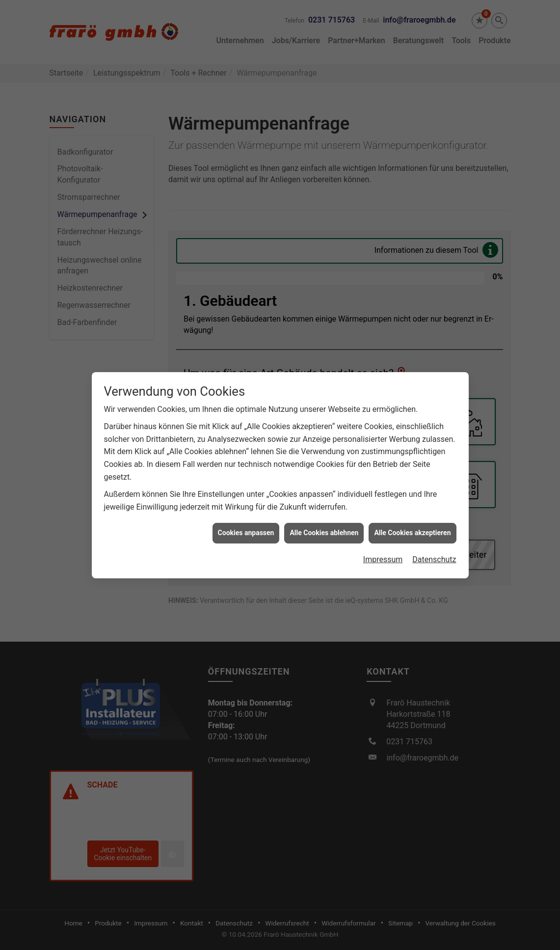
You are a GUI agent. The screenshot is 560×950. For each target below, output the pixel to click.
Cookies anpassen (246, 528)
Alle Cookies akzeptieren (412, 528)
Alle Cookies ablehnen (324, 528)
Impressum (383, 555)
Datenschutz (434, 555)
